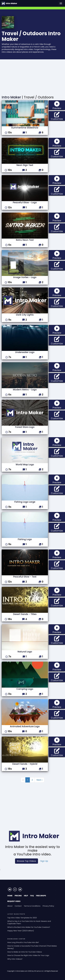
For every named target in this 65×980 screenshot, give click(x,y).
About (10, 906)
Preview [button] (59, 105)
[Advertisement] (32, 76)
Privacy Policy (48, 906)
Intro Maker (11, 97)
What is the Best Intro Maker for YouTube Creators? (29, 927)
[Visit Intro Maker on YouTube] (10, 891)
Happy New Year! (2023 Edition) (21, 931)
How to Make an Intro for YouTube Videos (25, 952)
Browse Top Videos (26, 861)
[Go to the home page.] (9, 3)
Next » (39, 780)
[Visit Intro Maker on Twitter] (20, 891)
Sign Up (44, 861)
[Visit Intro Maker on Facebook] (15, 891)
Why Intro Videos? (15, 959)
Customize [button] (58, 116)
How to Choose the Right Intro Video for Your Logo (28, 955)
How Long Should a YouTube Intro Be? (23, 942)
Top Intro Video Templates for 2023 (22, 918)
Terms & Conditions (32, 906)
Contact (18, 906)
